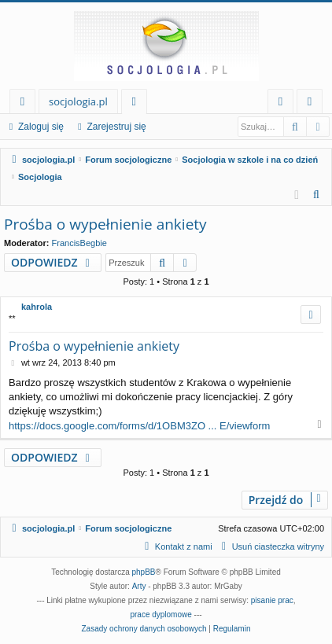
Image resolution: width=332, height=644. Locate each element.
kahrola (37, 307)
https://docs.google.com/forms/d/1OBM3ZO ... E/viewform (139, 426)
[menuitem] (317, 195)
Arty (139, 586)
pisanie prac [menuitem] (272, 600)
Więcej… (26, 104)
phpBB (144, 572)
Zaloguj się (41, 127)
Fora (137, 104)
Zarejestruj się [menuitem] (314, 104)
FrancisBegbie (79, 243)
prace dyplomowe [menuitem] (160, 615)
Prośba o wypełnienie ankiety (105, 224)
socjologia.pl (78, 101)
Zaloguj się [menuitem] (284, 104)
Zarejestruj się (116, 127)
